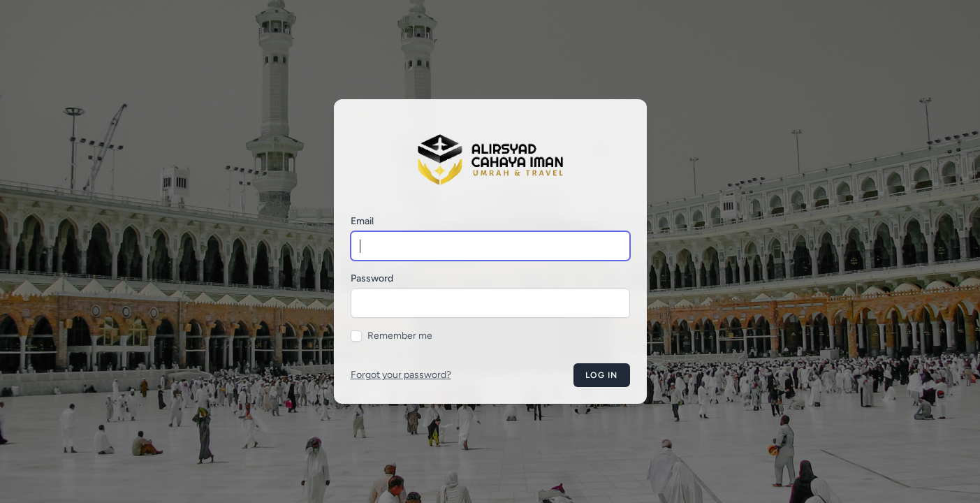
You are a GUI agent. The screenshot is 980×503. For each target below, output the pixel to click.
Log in (601, 375)
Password (372, 278)
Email (362, 221)
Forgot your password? (401, 375)
